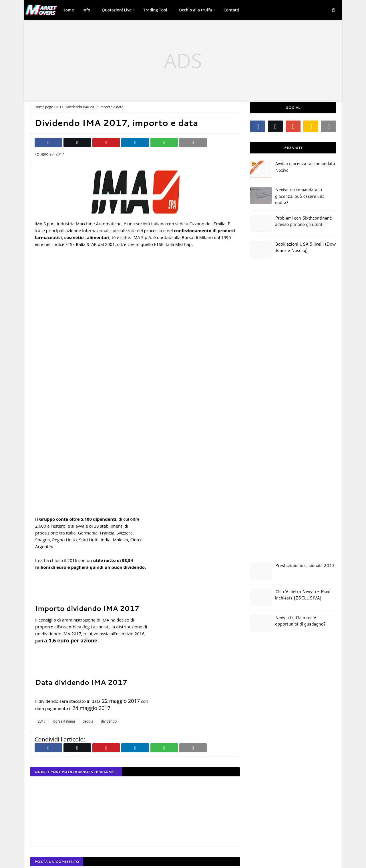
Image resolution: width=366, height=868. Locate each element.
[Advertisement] (183, 60)
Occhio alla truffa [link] (195, 10)
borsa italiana (64, 721)
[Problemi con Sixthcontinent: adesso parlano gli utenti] (261, 224)
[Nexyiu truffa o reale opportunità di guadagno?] (261, 623)
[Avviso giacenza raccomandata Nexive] (261, 169)
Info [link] (86, 10)
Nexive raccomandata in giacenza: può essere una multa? (300, 196)
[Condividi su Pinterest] (106, 143)
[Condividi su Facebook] (48, 143)
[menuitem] (68, 10)
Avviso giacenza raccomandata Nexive (305, 167)
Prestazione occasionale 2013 (305, 566)
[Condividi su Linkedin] (135, 143)
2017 (59, 107)
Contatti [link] (231, 10)
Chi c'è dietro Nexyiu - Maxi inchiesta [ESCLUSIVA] (303, 595)
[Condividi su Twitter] (77, 143)
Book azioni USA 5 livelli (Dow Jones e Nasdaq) (305, 247)
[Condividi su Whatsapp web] (164, 143)
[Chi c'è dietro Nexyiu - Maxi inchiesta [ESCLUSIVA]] (261, 597)
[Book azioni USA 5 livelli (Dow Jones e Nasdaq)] (261, 250)
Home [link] (68, 10)
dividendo (109, 721)
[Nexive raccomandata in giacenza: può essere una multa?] (261, 195)
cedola (88, 721)
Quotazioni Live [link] (117, 10)
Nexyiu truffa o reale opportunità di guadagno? (300, 621)
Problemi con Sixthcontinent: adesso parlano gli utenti (304, 221)
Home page (44, 107)
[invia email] (193, 143)
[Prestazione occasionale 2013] (261, 571)
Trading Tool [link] (155, 10)
